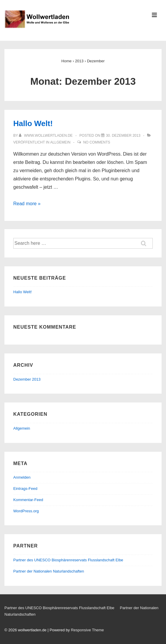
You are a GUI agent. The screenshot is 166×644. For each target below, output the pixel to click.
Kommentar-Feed (28, 500)
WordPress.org (26, 511)
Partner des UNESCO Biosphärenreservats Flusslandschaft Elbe (68, 560)
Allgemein (60, 142)
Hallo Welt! (33, 123)
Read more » (27, 204)
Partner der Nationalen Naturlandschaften (49, 571)
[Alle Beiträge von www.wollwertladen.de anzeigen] (46, 136)
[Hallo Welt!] (123, 136)
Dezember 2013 (27, 379)
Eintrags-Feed (25, 489)
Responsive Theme (87, 630)
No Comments (97, 142)
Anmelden (22, 477)
